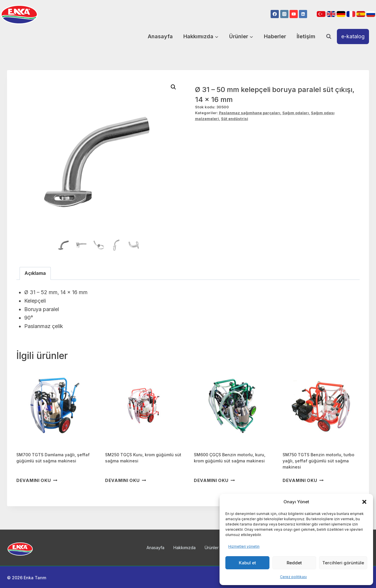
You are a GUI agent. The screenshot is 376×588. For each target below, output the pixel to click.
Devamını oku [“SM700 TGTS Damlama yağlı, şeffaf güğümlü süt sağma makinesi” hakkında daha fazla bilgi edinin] (37, 480)
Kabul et (247, 563)
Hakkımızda (184, 548)
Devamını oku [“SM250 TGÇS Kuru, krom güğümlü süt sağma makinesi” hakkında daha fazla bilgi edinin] (126, 480)
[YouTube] (294, 14)
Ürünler (212, 548)
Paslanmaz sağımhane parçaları (250, 113)
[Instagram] (284, 14)
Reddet (294, 563)
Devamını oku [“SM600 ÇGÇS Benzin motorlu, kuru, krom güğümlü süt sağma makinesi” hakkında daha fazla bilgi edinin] (214, 480)
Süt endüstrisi (235, 119)
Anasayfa (160, 36)
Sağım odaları (296, 113)
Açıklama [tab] (35, 273)
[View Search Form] (329, 37)
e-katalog (353, 36)
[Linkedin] (303, 14)
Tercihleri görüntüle (343, 563)
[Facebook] (275, 14)
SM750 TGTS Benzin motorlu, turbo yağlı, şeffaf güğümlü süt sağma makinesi (318, 461)
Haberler (275, 36)
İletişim (306, 36)
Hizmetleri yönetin (244, 546)
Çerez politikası (293, 577)
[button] (364, 502)
